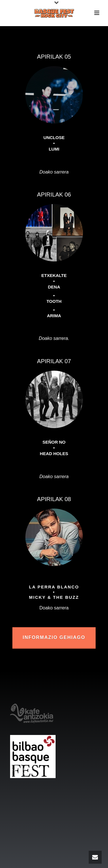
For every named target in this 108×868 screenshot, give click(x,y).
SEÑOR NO (54, 442)
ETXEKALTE (54, 275)
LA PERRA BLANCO (54, 587)
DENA (54, 287)
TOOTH (54, 301)
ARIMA (54, 316)
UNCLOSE (54, 137)
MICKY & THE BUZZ (54, 597)
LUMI (54, 149)
